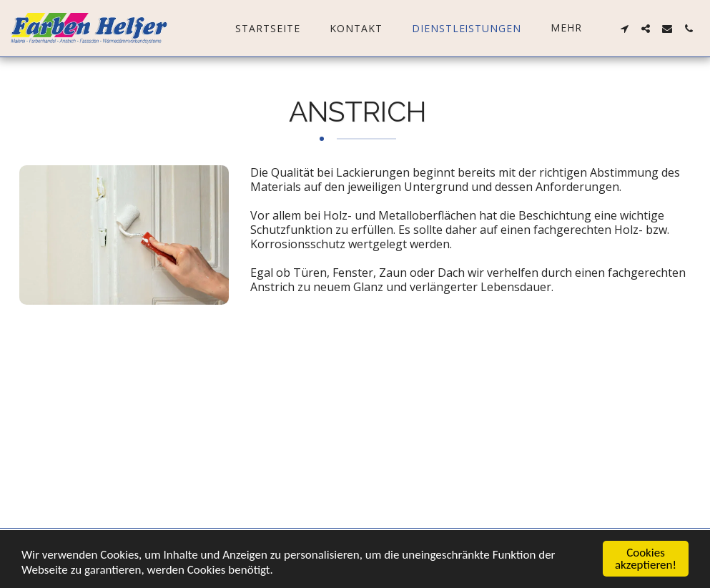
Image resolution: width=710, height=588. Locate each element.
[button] (624, 29)
